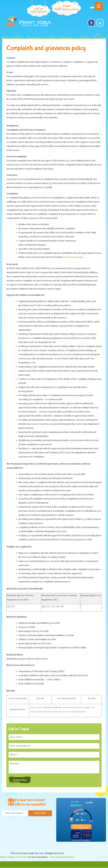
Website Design (7, 857)
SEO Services (22, 857)
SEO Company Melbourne (62, 857)
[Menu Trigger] (99, 6)
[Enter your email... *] (15, 813)
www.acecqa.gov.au (73, 257)
